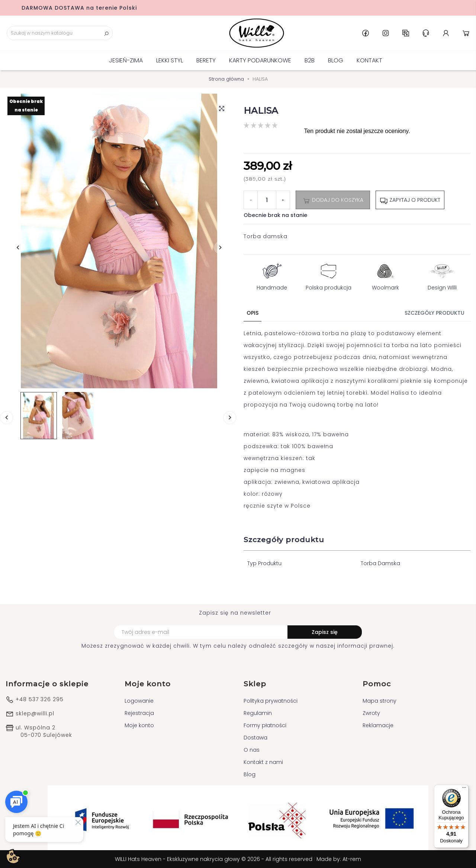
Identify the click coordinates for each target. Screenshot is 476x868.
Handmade (272, 275)
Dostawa (255, 738)
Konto (446, 33)
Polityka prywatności (271, 701)
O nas (252, 750)
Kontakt (369, 60)
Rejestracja (139, 713)
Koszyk (466, 33)
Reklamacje (378, 725)
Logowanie (139, 701)
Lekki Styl (170, 60)
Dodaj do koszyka (333, 200)
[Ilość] (267, 200)
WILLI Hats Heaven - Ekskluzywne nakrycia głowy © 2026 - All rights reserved (214, 859)
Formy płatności (265, 725)
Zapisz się (325, 632)
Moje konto (139, 725)
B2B (310, 60)
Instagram (386, 33)
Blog (336, 60)
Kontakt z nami (263, 762)
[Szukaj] (60, 33)
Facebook (366, 33)
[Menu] (464, 789)
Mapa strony (379, 701)
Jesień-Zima (126, 60)
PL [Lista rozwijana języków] (406, 33)
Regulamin (258, 713)
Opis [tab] (253, 313)
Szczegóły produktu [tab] (435, 313)
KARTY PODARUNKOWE (260, 60)
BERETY (206, 60)
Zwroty (371, 713)
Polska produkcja (329, 275)
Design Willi (442, 275)
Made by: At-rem (339, 859)
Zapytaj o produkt (410, 200)
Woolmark (385, 275)
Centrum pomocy (426, 33)
